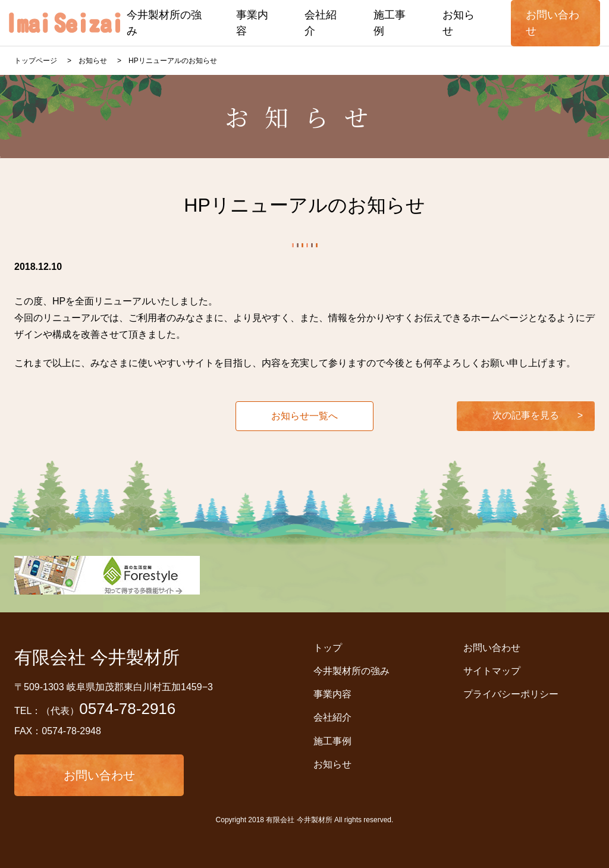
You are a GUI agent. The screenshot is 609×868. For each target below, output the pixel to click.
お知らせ (332, 764)
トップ (328, 648)
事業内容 (332, 694)
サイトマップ (492, 671)
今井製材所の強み (351, 671)
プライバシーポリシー (511, 694)
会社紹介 (332, 717)
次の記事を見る (526, 415)
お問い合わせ (99, 775)
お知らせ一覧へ (304, 416)
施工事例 (332, 741)
